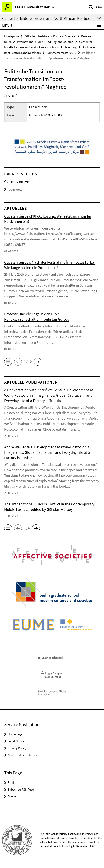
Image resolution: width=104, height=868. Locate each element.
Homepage (12, 36)
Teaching (71, 47)
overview (13, 189)
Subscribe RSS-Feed (21, 789)
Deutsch (13, 796)
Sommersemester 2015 (61, 53)
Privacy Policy (17, 748)
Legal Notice (16, 741)
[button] (8, 362)
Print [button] (11, 782)
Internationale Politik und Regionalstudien (45, 42)
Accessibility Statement (23, 755)
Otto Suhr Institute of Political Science (50, 36)
